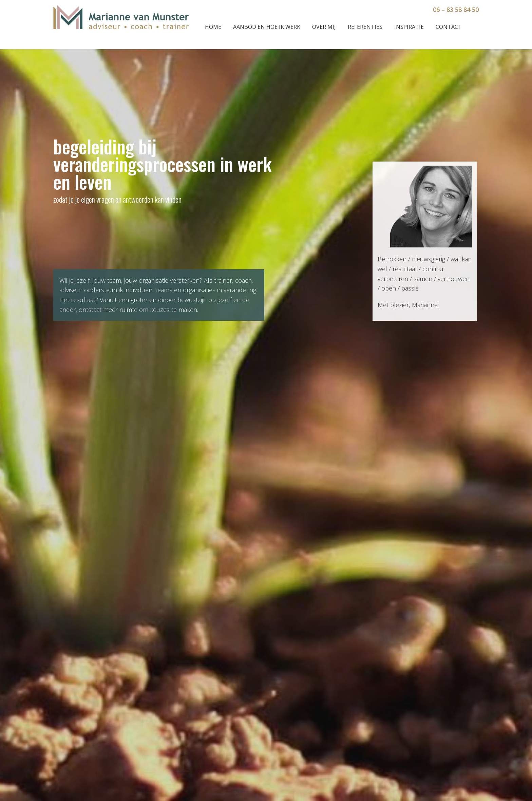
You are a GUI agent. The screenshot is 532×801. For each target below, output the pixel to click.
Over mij (324, 27)
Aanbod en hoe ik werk (267, 27)
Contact (449, 27)
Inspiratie (409, 27)
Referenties (365, 27)
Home (213, 27)
